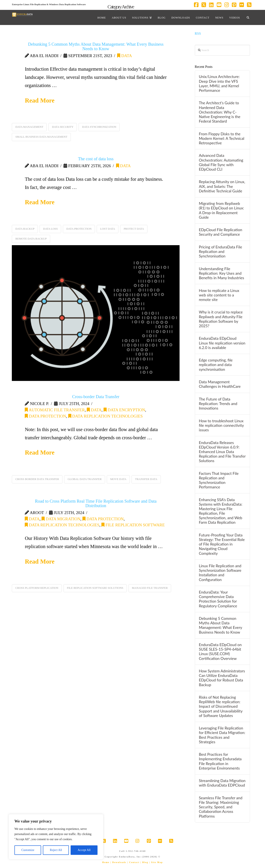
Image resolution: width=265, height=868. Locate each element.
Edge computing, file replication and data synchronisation (216, 365)
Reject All (56, 850)
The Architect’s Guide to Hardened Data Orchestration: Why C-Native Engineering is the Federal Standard (220, 112)
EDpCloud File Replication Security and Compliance (221, 232)
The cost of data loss (96, 159)
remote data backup (31, 239)
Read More (40, 100)
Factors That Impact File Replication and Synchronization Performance (219, 480)
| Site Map (156, 862)
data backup (25, 229)
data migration (61, 519)
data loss (50, 229)
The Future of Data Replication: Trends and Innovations (218, 404)
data (124, 56)
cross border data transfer (37, 479)
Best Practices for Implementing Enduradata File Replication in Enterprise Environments (220, 761)
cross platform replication (37, 588)
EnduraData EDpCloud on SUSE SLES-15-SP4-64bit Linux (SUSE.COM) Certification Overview (220, 651)
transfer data (146, 479)
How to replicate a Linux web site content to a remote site (219, 295)
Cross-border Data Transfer (96, 397)
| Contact (133, 862)
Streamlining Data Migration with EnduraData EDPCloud (222, 783)
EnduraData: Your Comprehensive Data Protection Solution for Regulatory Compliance (218, 599)
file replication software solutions (95, 588)
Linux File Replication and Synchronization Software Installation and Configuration (220, 573)
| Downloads (118, 862)
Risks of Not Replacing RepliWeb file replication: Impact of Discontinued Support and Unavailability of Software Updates (221, 706)
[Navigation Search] (248, 17)
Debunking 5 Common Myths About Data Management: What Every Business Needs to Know (96, 46)
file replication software (133, 525)
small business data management (41, 137)
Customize (28, 850)
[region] (56, 837)
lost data (108, 229)
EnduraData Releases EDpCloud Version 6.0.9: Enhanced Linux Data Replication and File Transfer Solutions (222, 452)
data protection (79, 229)
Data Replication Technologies (105, 416)
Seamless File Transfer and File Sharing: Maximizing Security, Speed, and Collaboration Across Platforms (221, 807)
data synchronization (99, 127)
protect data (134, 229)
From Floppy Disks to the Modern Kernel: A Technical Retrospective (222, 138)
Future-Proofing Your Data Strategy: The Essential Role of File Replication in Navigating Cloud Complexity (222, 544)
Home (106, 862)
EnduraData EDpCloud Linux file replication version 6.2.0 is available (222, 343)
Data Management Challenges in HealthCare (220, 384)
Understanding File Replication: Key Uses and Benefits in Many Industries (222, 273)
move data (118, 479)
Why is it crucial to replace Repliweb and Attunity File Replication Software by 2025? (221, 319)
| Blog (144, 862)
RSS (198, 34)
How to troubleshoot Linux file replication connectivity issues (221, 425)
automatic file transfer (55, 410)
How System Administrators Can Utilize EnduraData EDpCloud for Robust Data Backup (222, 678)
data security (63, 127)
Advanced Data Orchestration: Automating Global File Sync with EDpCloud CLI (221, 162)
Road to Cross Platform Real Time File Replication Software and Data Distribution (96, 503)
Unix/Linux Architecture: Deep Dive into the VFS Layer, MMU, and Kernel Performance (219, 83)
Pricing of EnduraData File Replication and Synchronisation (221, 252)
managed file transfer (150, 588)
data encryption (124, 410)
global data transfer (85, 479)
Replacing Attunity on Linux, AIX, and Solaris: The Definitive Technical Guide (222, 186)
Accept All (84, 850)
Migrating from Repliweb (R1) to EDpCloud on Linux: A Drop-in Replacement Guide (222, 210)
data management (29, 127)
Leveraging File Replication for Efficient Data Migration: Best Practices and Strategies (222, 735)
